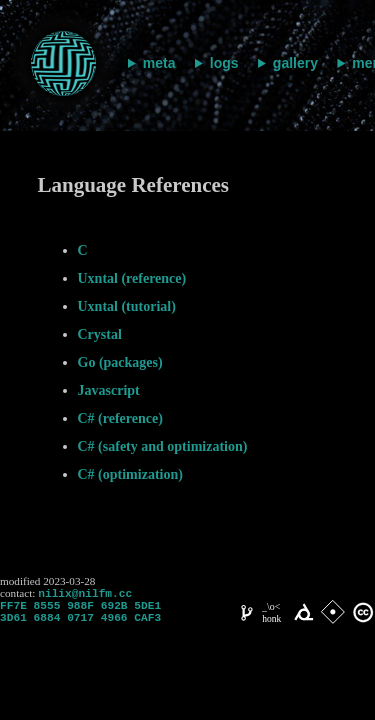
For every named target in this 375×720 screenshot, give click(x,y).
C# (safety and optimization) (163, 446)
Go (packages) (120, 362)
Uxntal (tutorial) (127, 306)
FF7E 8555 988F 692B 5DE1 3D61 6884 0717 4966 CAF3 (80, 617)
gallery (295, 63)
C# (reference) (120, 418)
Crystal (100, 334)
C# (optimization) (130, 474)
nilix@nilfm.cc (85, 594)
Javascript (109, 390)
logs (224, 63)
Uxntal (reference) (132, 278)
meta (159, 63)
